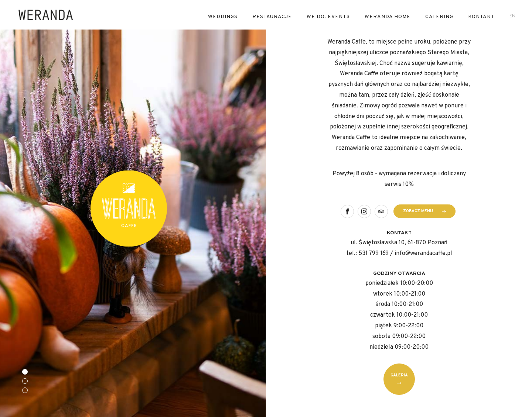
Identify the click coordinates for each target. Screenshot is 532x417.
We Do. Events (328, 17)
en (512, 16)
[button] (25, 372)
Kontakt (481, 17)
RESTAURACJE (272, 17)
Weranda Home (388, 17)
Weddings (223, 17)
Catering (439, 17)
